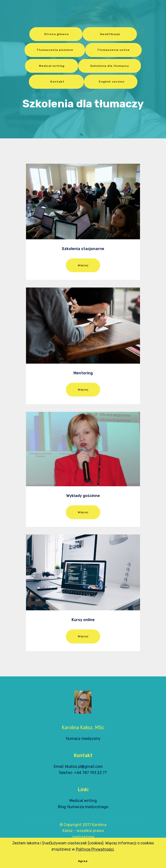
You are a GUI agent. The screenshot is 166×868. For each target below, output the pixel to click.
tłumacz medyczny (83, 739)
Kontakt (56, 82)
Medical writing (52, 66)
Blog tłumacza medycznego (83, 807)
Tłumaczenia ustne (113, 50)
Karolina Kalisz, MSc (83, 727)
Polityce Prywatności (95, 854)
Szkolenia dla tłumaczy (110, 66)
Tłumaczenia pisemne (55, 50)
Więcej (83, 265)
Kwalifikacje (110, 34)
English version (111, 82)
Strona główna (56, 34)
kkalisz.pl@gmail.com (84, 766)
